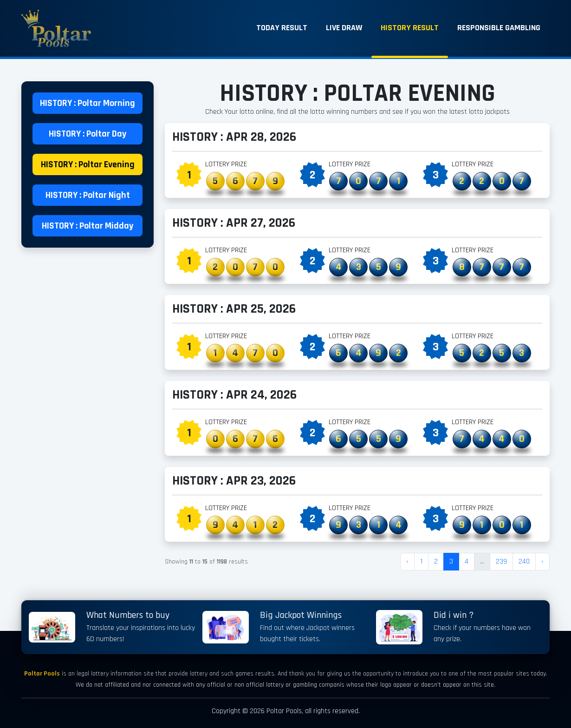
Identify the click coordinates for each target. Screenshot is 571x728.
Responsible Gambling (499, 28)
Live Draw (344, 28)
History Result (410, 28)
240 (524, 561)
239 (501, 561)
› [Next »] (542, 561)
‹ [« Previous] (407, 561)
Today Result (282, 28)
